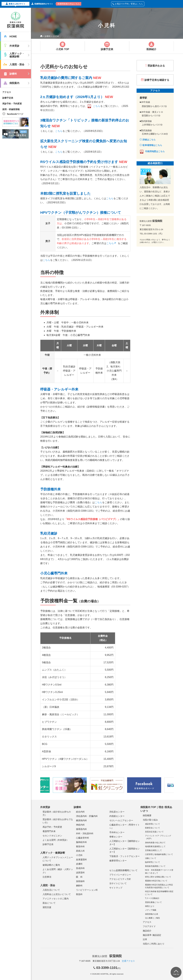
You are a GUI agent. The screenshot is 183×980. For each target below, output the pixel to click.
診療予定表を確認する (157, 80)
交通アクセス (128, 961)
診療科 (48, 36)
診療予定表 (8, 98)
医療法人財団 (107, 956)
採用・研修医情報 (11, 109)
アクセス (7, 92)
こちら (97, 106)
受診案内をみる (156, 66)
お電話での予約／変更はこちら (128, 4)
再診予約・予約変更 (12, 104)
